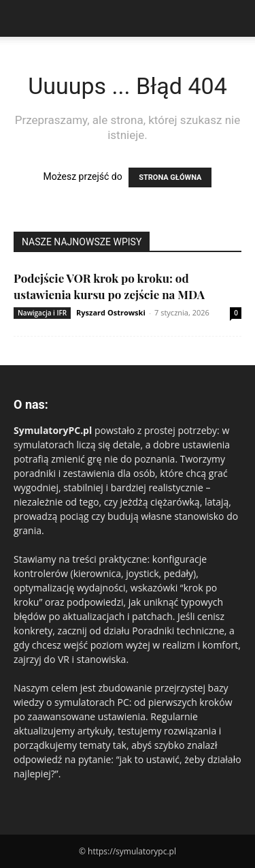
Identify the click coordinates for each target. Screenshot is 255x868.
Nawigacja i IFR (42, 313)
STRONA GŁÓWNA (170, 177)
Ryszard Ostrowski (111, 312)
